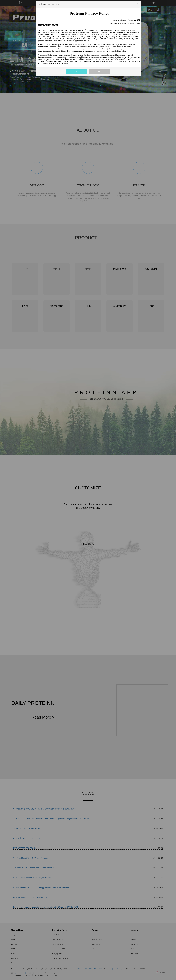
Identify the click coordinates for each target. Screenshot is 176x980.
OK (76, 71)
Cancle (100, 71)
